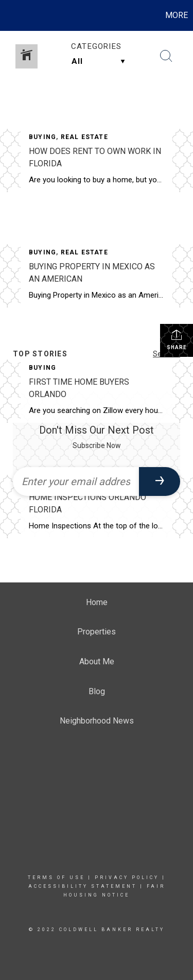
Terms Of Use (56, 878)
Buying (42, 137)
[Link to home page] (9, 15)
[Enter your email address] (76, 482)
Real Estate (84, 137)
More (177, 15)
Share (177, 339)
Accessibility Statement (83, 886)
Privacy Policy (127, 878)
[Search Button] (166, 56)
